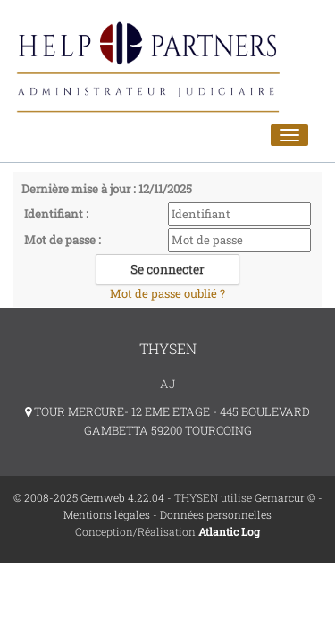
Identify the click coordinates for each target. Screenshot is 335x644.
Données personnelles (216, 514)
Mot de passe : (63, 240)
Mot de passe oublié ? (167, 293)
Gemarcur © (285, 497)
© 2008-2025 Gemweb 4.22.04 (89, 497)
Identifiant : (56, 214)
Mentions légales (107, 514)
